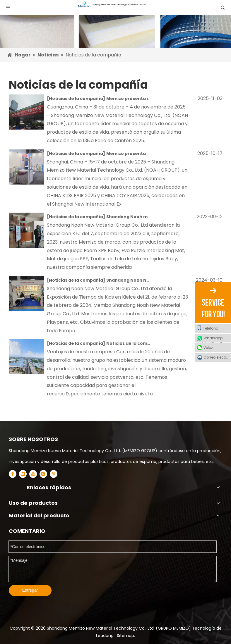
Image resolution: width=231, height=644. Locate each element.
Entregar (30, 590)
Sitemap (125, 636)
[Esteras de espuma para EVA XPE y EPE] (115, 24)
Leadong (105, 636)
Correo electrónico (217, 357)
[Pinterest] (54, 474)
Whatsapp (213, 338)
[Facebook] (13, 474)
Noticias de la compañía (76, 99)
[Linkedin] (23, 474)
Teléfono (208, 328)
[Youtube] (33, 474)
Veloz (208, 348)
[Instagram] (43, 474)
